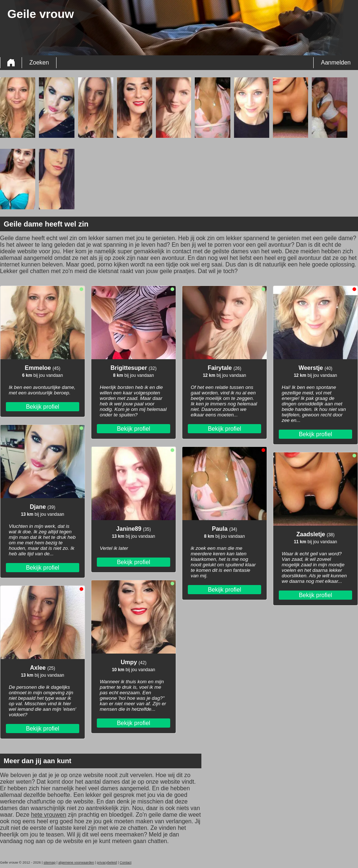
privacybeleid (107, 863)
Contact (125, 863)
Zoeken (39, 62)
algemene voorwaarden (76, 863)
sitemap (50, 863)
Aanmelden (336, 62)
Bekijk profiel (43, 407)
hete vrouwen (48, 815)
